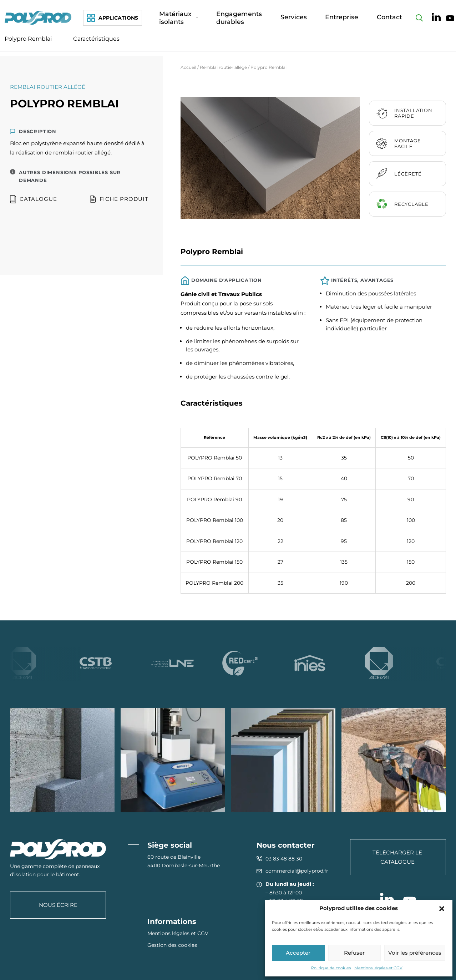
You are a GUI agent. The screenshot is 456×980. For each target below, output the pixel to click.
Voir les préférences (415, 953)
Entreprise (361, 19)
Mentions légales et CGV (378, 968)
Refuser (354, 953)
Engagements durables (277, 19)
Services (328, 19)
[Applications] (113, 20)
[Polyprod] (39, 19)
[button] (442, 909)
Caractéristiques (96, 43)
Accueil (188, 67)
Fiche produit (119, 199)
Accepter (298, 953)
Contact (394, 19)
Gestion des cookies (172, 945)
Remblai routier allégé (223, 67)
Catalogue (33, 199)
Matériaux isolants (211, 19)
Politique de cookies (331, 968)
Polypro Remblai (28, 43)
